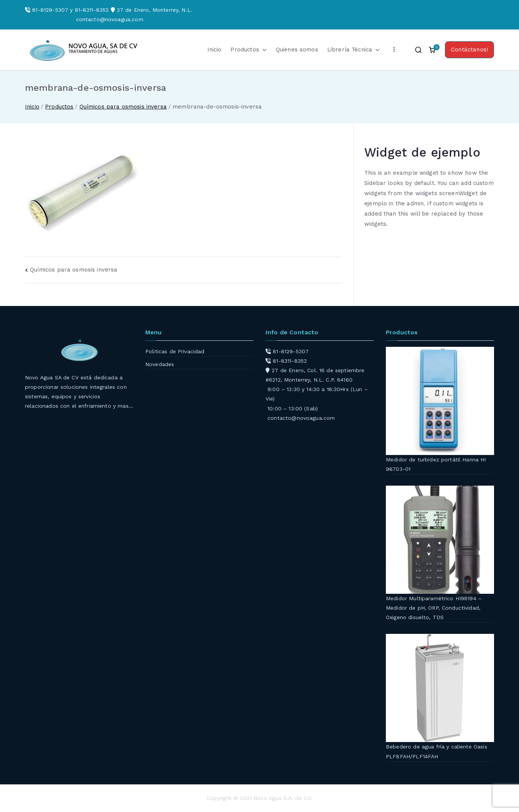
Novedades (160, 364)
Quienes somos (297, 50)
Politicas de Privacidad (175, 351)
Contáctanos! (469, 50)
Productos (248, 50)
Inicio (214, 50)
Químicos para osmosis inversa (74, 270)
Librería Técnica (354, 50)
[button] (263, 50)
